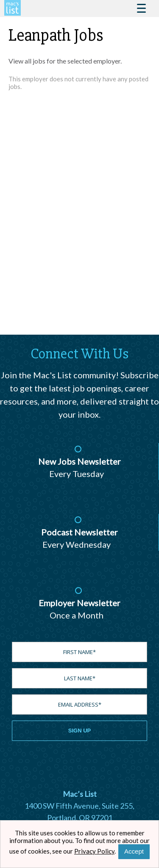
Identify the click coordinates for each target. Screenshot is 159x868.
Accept (134, 851)
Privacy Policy (94, 851)
